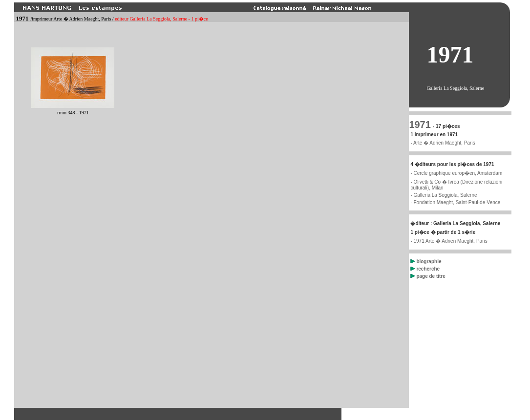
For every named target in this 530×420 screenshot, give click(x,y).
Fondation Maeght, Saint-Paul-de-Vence (457, 202)
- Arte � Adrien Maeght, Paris (443, 143)
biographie (426, 262)
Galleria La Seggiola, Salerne (445, 195)
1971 (420, 125)
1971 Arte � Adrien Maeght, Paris (450, 241)
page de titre (428, 276)
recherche (425, 269)
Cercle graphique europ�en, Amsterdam (458, 173)
